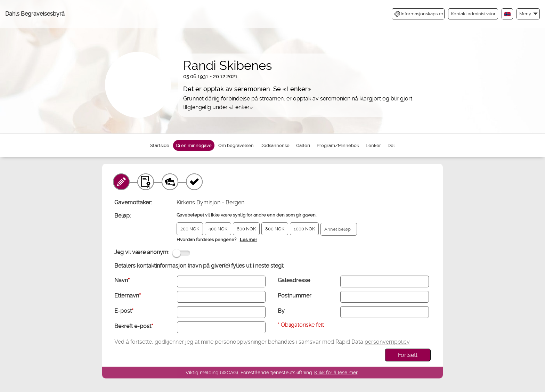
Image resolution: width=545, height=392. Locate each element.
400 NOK (218, 229)
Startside (160, 145)
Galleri (303, 145)
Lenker (373, 145)
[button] (528, 14)
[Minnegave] (121, 182)
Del (391, 145)
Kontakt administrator (473, 14)
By (281, 311)
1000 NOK (304, 229)
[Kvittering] (194, 182)
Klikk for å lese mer (336, 373)
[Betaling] (170, 182)
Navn (122, 280)
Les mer (249, 240)
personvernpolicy (387, 342)
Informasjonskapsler (419, 14)
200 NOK (190, 229)
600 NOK (246, 229)
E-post (124, 311)
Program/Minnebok (338, 145)
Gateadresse (294, 280)
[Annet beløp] (339, 229)
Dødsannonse (275, 145)
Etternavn (128, 296)
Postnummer (295, 296)
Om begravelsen (236, 145)
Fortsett (408, 355)
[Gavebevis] (146, 182)
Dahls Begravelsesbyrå (35, 14)
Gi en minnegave (194, 145)
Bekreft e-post (134, 326)
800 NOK (275, 229)
